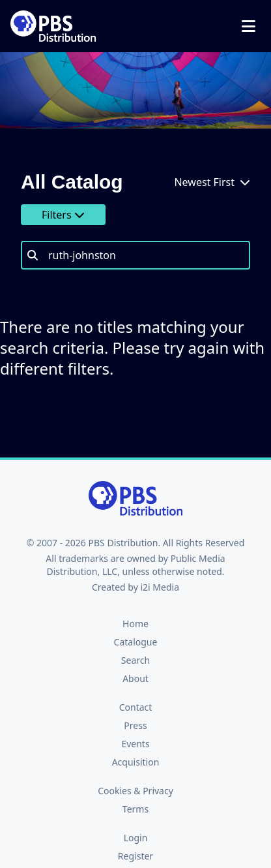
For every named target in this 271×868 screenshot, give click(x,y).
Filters (63, 215)
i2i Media (160, 587)
